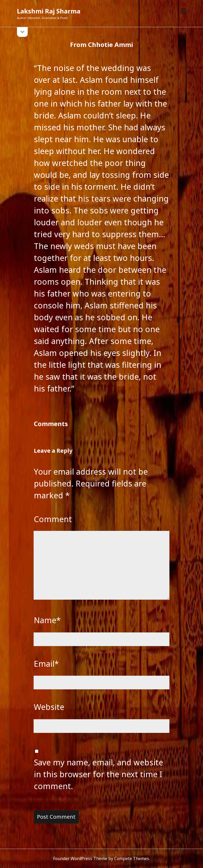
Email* (46, 664)
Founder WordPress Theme (80, 859)
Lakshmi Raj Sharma (49, 11)
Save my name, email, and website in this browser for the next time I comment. (98, 774)
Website (49, 707)
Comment (53, 519)
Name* (47, 620)
